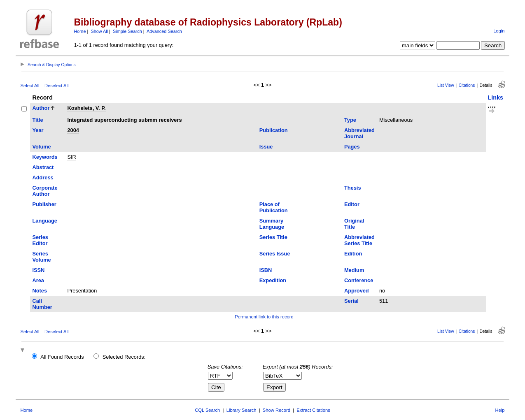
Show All (99, 31)
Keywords (45, 157)
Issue (266, 147)
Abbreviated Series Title (359, 240)
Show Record (276, 410)
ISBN (266, 270)
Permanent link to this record (264, 317)
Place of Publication (274, 207)
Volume (41, 147)
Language (44, 221)
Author (41, 108)
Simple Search (127, 31)
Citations (467, 85)
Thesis (353, 188)
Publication (274, 130)
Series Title (273, 237)
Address (43, 178)
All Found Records (62, 357)
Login (499, 31)
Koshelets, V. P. (86, 108)
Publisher (44, 204)
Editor (352, 204)
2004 (73, 130)
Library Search (241, 410)
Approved (357, 291)
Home (80, 31)
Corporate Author (45, 191)
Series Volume (41, 257)
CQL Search (207, 410)
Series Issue (275, 254)
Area (38, 280)
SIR (71, 157)
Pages (352, 147)
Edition (353, 254)
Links (496, 97)
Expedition (273, 280)
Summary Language (272, 224)
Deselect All (56, 86)
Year (38, 130)
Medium (354, 270)
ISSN (38, 270)
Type (350, 120)
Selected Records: (124, 357)
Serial (351, 301)
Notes (40, 291)
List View (446, 85)
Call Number (42, 304)
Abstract (43, 167)
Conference (359, 280)
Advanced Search (164, 31)
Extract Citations (313, 410)
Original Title (354, 224)
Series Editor (40, 240)
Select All (30, 86)
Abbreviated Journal (359, 133)
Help (500, 410)
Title (37, 120)
